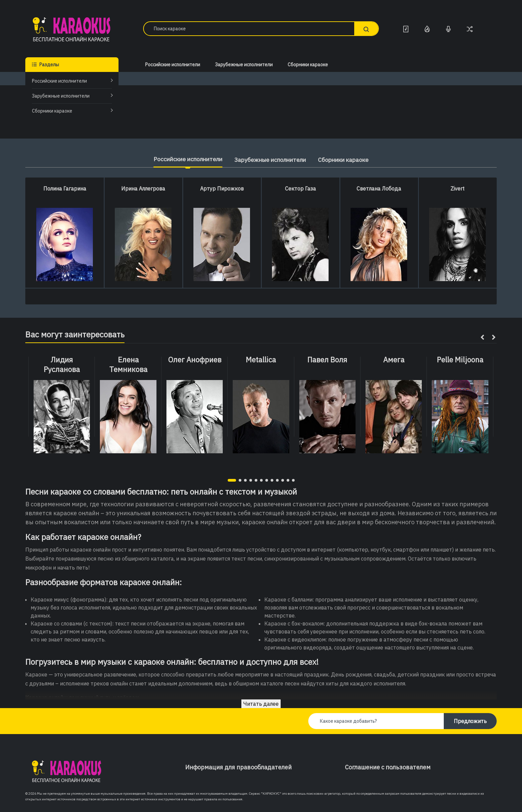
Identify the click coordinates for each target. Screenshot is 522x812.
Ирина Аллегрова (143, 189)
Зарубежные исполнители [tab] (271, 160)
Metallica (261, 360)
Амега (394, 360)
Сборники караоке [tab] (349, 160)
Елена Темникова (128, 365)
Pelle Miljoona (460, 360)
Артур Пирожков (222, 189)
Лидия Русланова (62, 365)
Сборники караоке (52, 111)
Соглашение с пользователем (388, 767)
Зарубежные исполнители (61, 96)
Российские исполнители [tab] (183, 159)
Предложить (470, 721)
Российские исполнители (59, 81)
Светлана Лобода (379, 189)
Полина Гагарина (65, 189)
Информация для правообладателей (238, 767)
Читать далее (261, 704)
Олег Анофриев (195, 360)
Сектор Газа (300, 189)
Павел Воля (327, 360)
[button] (232, 480)
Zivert (457, 189)
